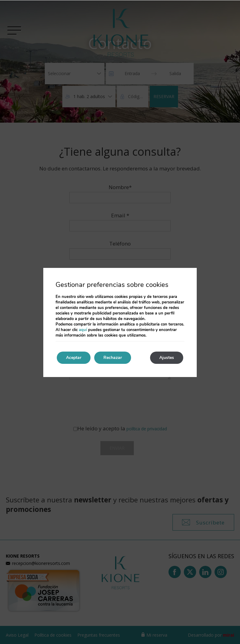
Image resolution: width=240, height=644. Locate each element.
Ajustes (167, 358)
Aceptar (74, 358)
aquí (83, 330)
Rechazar (113, 358)
